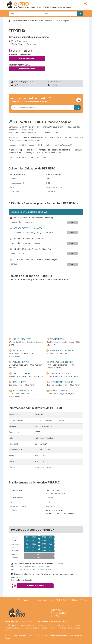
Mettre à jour (53, 85)
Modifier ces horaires (42, 567)
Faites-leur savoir (44, 569)
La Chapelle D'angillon (61, 21)
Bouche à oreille (54, 82)
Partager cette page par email (22, 82)
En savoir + (73, 222)
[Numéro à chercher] (43, 108)
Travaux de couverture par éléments (25, 21)
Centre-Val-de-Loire (45, 21)
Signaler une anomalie (20, 85)
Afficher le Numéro (27, 58)
